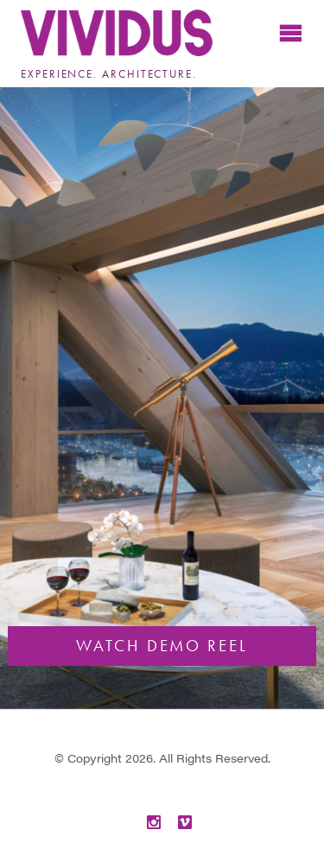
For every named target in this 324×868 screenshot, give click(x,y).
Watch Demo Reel (162, 646)
